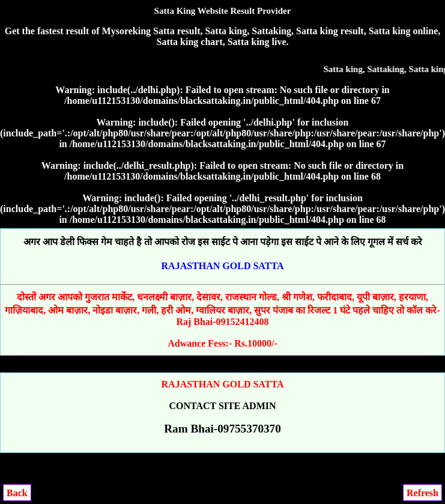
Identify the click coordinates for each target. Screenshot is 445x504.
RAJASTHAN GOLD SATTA (223, 266)
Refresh (422, 493)
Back (17, 493)
